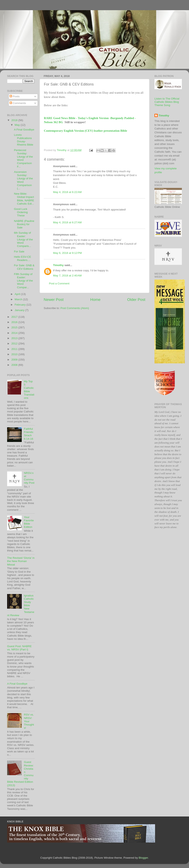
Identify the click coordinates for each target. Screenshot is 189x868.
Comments (18, 103)
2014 (15, 333)
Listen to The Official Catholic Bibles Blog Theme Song (167, 102)
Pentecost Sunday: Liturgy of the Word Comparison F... (23, 158)
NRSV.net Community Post (29, 478)
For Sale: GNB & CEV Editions (24, 267)
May (18, 125)
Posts (15, 96)
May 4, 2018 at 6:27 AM (67, 222)
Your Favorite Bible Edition (29, 522)
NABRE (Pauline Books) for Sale (24, 224)
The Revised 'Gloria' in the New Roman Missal (21, 561)
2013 (15, 338)
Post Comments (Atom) (75, 308)
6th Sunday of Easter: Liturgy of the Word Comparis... (23, 239)
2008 (15, 365)
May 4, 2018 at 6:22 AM (67, 192)
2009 (15, 360)
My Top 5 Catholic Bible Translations (29, 390)
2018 (15, 120)
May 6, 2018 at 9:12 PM (67, 253)
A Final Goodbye (24, 130)
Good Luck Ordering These (21, 212)
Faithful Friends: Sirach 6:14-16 (29, 434)
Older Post (136, 300)
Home (95, 300)
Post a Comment (59, 283)
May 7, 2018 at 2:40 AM (67, 276)
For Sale (19, 252)
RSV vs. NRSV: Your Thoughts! (29, 721)
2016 (15, 322)
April (18, 294)
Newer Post (54, 300)
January (20, 310)
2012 (15, 344)
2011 (15, 349)
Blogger (143, 858)
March (19, 299)
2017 (15, 317)
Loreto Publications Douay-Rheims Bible (24, 140)
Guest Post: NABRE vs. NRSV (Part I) (19, 648)
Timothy (58, 265)
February (21, 305)
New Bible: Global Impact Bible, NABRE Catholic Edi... (24, 199)
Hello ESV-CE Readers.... (23, 258)
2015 (15, 327)
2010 (15, 354)
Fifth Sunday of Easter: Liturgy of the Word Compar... (23, 281)
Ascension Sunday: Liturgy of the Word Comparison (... (23, 180)
